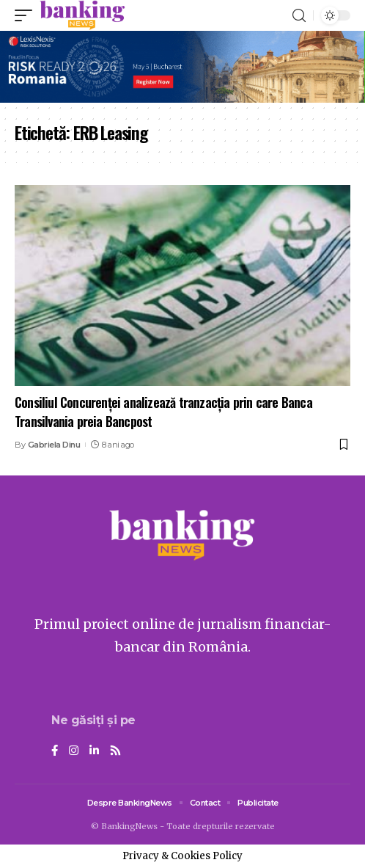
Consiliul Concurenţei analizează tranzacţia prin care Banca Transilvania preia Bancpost (163, 411)
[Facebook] (55, 751)
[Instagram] (74, 751)
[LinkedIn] (94, 751)
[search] (299, 16)
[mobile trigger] (27, 15)
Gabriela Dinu (54, 445)
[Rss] (115, 751)
